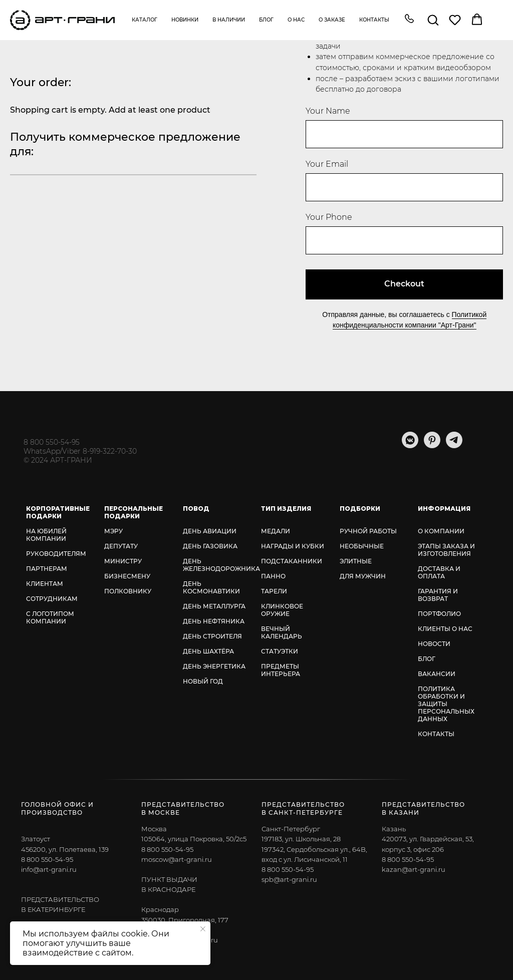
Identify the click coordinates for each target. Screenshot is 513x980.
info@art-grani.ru (49, 869)
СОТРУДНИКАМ (52, 599)
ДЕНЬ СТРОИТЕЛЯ (212, 636)
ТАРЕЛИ (274, 591)
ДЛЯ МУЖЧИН (363, 576)
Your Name (328, 111)
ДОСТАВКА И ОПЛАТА (439, 572)
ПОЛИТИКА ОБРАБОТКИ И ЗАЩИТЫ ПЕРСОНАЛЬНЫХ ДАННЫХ (446, 704)
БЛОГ (427, 659)
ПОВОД (196, 509)
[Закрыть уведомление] (203, 929)
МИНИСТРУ (123, 561)
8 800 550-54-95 (52, 442)
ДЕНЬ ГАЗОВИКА (210, 546)
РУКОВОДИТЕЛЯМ (56, 554)
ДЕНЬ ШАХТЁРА (208, 651)
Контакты (374, 20)
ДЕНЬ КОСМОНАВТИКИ (211, 587)
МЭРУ (113, 531)
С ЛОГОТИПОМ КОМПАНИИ (50, 617)
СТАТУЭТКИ (280, 651)
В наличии (229, 20)
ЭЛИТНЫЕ (356, 561)
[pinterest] (432, 445)
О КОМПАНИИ (441, 531)
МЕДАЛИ (276, 531)
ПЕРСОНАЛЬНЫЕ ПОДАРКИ (134, 512)
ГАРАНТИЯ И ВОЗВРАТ (438, 595)
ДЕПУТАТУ (121, 546)
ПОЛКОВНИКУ (128, 591)
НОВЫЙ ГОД (203, 681)
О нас (296, 20)
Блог (266, 20)
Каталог (145, 20)
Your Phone (329, 217)
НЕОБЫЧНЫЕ (362, 546)
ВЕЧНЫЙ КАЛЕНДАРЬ (282, 632)
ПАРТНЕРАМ (47, 569)
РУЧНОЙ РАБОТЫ (368, 531)
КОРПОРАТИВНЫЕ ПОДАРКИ (58, 512)
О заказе (332, 20)
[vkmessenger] (410, 445)
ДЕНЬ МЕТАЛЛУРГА (214, 606)
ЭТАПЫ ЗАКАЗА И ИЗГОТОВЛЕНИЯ (446, 550)
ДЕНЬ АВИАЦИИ (210, 531)
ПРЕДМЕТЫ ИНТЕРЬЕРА (281, 670)
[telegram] (454, 445)
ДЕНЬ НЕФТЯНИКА (214, 621)
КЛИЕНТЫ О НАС (445, 629)
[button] (409, 20)
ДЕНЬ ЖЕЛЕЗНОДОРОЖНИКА (221, 565)
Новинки (185, 20)
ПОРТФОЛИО (439, 614)
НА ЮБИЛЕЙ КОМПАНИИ (46, 535)
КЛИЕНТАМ (45, 584)
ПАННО (273, 576)
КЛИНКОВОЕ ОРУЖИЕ (282, 610)
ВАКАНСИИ (437, 674)
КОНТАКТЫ (436, 734)
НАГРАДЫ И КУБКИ (293, 546)
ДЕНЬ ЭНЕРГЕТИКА (214, 666)
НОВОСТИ (434, 644)
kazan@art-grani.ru (414, 869)
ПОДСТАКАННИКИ (292, 561)
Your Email (327, 164)
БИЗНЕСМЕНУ (127, 576)
